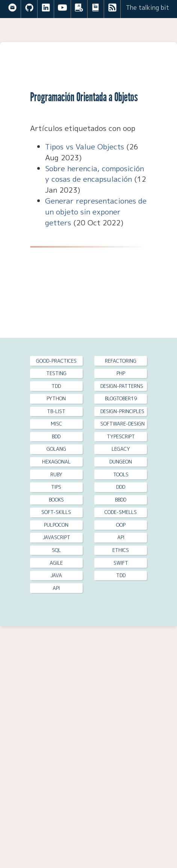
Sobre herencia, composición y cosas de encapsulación (95, 174)
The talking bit (147, 8)
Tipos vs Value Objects (85, 147)
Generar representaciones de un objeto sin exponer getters (96, 212)
